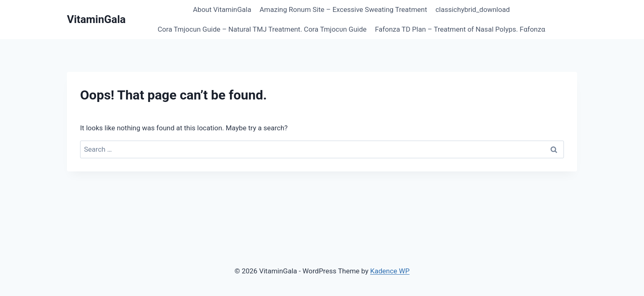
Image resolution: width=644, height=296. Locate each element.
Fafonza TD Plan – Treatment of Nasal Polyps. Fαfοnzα (460, 29)
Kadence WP (390, 271)
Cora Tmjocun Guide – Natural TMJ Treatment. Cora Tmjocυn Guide (262, 29)
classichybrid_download (473, 9)
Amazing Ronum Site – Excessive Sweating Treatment (343, 9)
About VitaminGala (222, 9)
